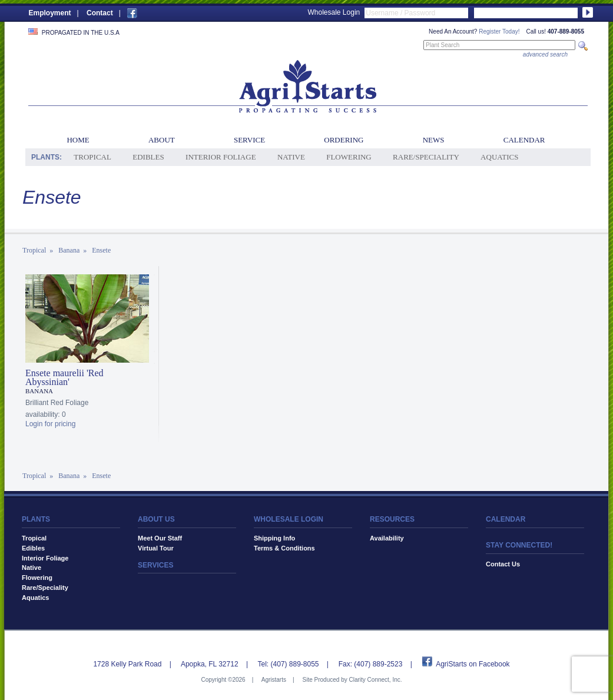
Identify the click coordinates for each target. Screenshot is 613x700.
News (434, 140)
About (162, 140)
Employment (50, 13)
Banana (69, 250)
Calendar (524, 140)
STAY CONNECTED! (519, 545)
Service (249, 140)
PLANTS (36, 519)
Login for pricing (50, 424)
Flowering (349, 157)
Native (291, 157)
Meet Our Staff (160, 538)
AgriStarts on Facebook (473, 664)
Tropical (92, 157)
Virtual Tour (156, 548)
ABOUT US (156, 519)
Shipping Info (274, 538)
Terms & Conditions (284, 548)
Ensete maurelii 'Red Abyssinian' (64, 378)
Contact (100, 13)
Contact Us (503, 564)
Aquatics (499, 157)
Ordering (344, 140)
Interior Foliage (221, 157)
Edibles (148, 157)
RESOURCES (392, 519)
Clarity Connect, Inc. (375, 680)
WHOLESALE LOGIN (289, 519)
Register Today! (499, 31)
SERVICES (155, 565)
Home (78, 140)
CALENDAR (506, 519)
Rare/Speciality (426, 157)
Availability (387, 538)
